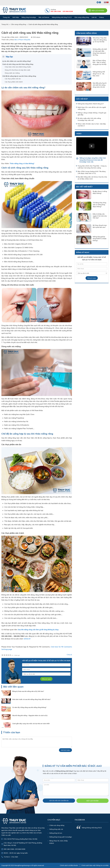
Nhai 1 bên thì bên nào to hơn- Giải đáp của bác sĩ (92, 125)
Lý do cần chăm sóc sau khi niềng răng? (17, 61)
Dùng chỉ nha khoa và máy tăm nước (18, 70)
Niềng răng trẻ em (56, 833)
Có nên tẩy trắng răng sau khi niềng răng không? (29, 707)
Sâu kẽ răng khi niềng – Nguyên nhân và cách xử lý (30, 715)
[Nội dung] (76, 789)
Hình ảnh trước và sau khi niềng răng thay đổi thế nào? (31, 699)
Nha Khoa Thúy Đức (14, 10)
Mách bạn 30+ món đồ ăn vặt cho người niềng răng (92, 108)
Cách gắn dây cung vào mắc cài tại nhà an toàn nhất (31, 724)
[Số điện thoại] (46, 669)
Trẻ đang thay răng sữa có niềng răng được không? (99, 205)
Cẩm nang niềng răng (87, 33)
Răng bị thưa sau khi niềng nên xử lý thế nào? (28, 691)
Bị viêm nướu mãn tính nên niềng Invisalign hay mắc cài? (89, 119)
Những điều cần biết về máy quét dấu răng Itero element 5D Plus (100, 52)
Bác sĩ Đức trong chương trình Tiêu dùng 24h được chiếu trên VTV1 (92, 172)
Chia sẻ (69, 655)
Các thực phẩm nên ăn (13, 79)
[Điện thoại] (93, 780)
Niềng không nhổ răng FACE (92, 828)
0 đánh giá (15, 655)
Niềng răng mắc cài (56, 829)
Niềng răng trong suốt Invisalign (61, 837)
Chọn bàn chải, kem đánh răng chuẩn (18, 67)
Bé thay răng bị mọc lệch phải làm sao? (100, 226)
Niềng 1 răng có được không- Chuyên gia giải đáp (92, 114)
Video (79, 134)
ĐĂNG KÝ (27, 639)
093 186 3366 (56, 11)
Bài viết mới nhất (84, 187)
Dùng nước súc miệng (12, 73)
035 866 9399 (68, 11)
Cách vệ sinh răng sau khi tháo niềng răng (18, 64)
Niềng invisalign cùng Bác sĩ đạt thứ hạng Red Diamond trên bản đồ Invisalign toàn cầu (93, 160)
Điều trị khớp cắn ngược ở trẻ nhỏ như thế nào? (100, 216)
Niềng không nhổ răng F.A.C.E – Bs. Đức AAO (99, 74)
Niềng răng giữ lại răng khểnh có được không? (100, 239)
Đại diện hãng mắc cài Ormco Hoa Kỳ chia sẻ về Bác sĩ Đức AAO (92, 178)
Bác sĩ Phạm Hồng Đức (22, 40)
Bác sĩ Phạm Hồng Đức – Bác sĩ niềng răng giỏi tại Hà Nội (100, 62)
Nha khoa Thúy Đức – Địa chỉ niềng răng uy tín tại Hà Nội (100, 40)
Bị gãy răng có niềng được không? (100, 192)
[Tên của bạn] (46, 665)
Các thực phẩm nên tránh (14, 82)
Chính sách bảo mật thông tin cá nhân (95, 865)
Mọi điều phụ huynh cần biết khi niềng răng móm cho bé (100, 85)
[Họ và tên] (59, 780)
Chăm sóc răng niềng (57, 825)
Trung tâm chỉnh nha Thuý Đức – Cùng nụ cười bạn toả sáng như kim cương (92, 167)
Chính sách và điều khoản (69, 865)
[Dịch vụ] (46, 674)
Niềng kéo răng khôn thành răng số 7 (91, 104)
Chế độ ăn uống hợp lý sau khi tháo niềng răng (19, 76)
